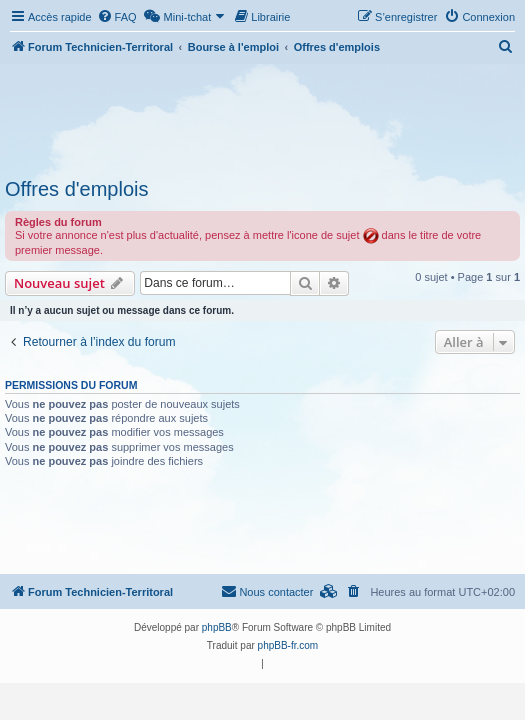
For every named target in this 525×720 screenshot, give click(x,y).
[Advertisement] (262, 118)
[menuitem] (117, 17)
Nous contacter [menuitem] (267, 591)
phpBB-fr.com (288, 645)
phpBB (217, 627)
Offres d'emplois (77, 189)
